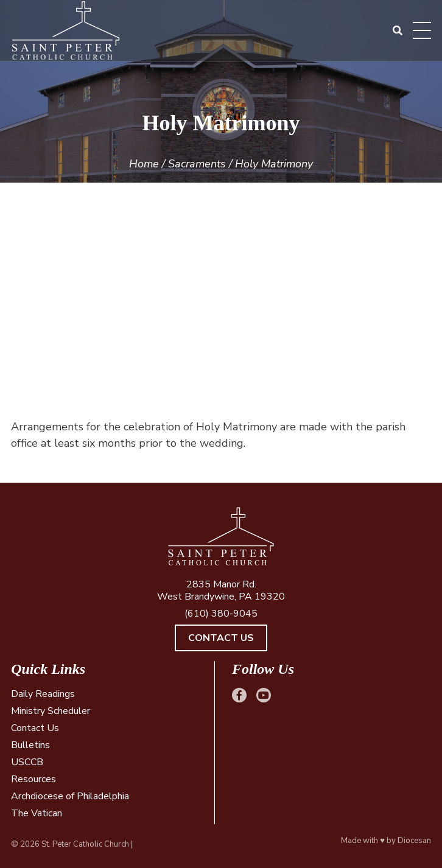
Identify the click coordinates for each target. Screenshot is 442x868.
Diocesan (414, 841)
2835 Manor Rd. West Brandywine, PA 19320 (221, 590)
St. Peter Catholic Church (85, 844)
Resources (33, 779)
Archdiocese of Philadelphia (70, 796)
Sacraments (197, 164)
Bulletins (30, 745)
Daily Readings (43, 694)
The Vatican (37, 813)
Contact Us (221, 638)
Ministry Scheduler (51, 711)
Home (144, 164)
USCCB (27, 762)
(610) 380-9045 (221, 614)
